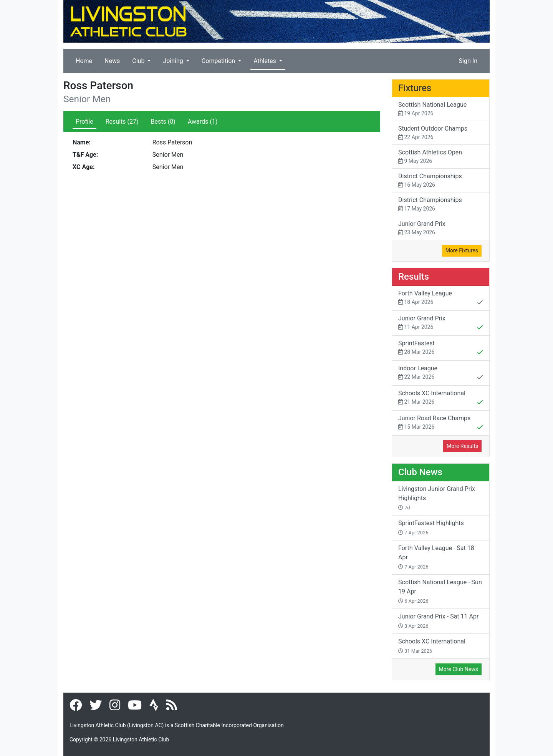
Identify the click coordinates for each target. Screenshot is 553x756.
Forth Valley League (441, 298)
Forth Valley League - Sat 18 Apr (436, 557)
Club (139, 61)
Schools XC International (441, 398)
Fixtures (415, 88)
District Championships (441, 181)
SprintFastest (441, 348)
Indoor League (441, 373)
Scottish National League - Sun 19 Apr (440, 591)
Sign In (468, 61)
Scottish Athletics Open (441, 157)
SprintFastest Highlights (431, 527)
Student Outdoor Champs (441, 133)
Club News (420, 472)
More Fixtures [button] (462, 250)
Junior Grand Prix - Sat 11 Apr (438, 621)
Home (84, 61)
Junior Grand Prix (441, 228)
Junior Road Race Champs (441, 423)
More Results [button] (462, 446)
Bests (163, 122)
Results (122, 122)
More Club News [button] (459, 669)
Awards (203, 122)
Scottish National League (441, 109)
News (112, 61)
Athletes (266, 61)
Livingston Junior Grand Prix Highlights (437, 498)
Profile (84, 122)
